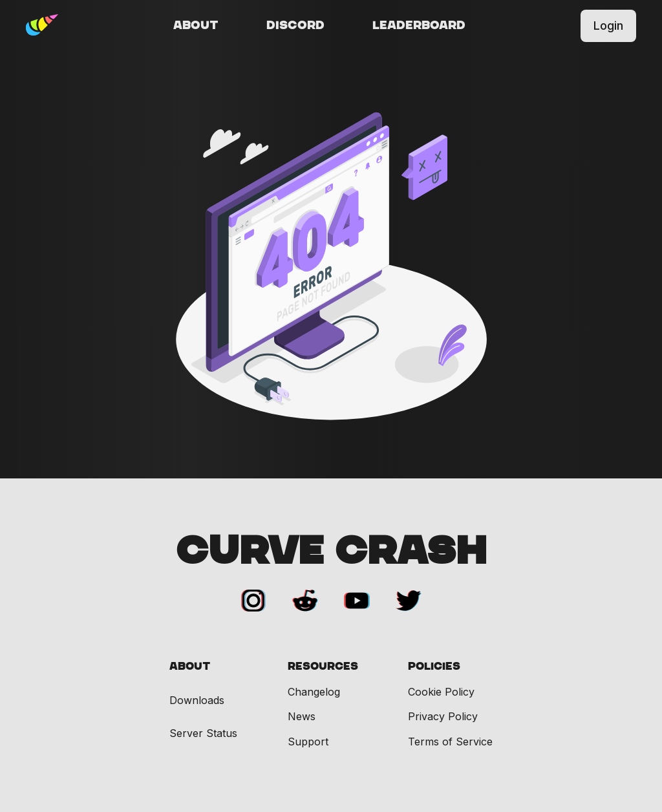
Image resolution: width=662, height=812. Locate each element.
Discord (295, 26)
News (302, 716)
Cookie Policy (441, 692)
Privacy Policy (443, 716)
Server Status (203, 733)
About (196, 26)
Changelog (314, 692)
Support (308, 742)
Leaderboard (419, 26)
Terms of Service (450, 742)
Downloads (197, 700)
